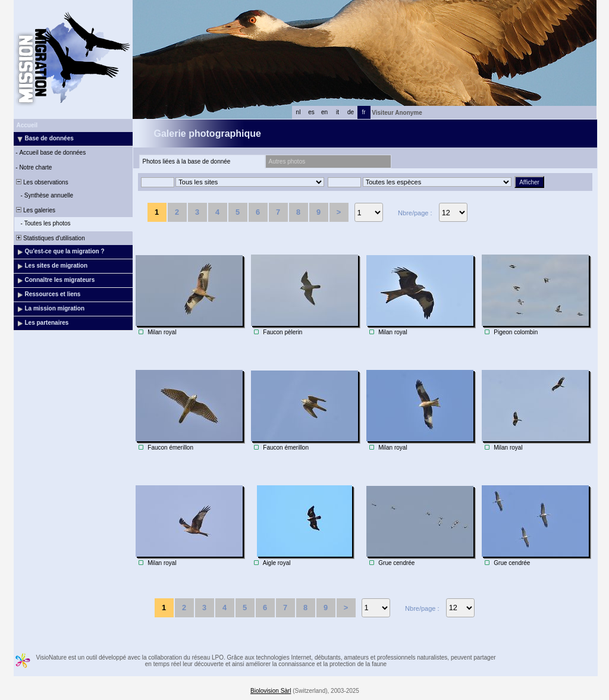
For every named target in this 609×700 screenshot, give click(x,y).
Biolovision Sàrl (271, 691)
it (338, 112)
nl (299, 112)
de (351, 112)
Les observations (42, 182)
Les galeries (35, 210)
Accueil (27, 125)
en (324, 112)
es (311, 112)
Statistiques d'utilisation (50, 238)
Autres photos (287, 161)
